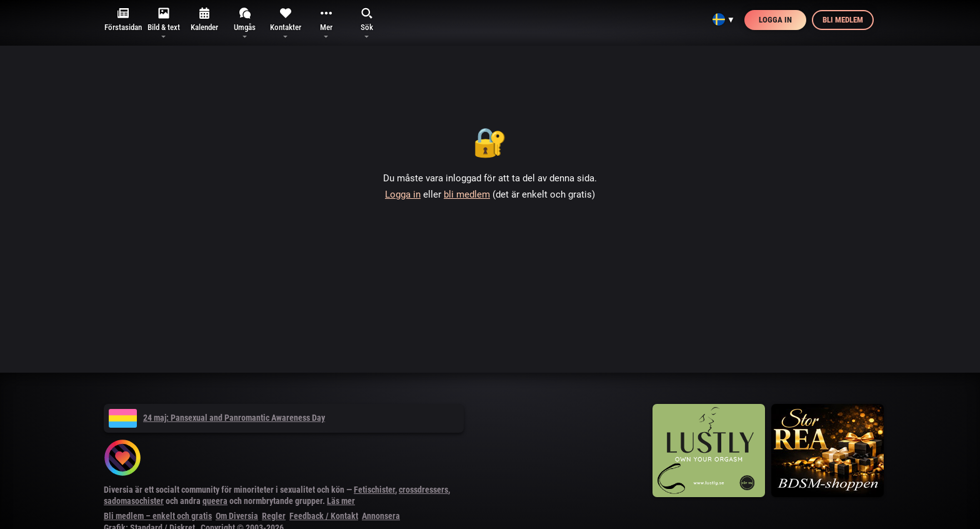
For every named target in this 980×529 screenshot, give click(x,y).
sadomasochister (134, 501)
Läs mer (341, 501)
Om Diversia (237, 516)
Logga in (775, 20)
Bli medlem (843, 20)
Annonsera (381, 516)
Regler (274, 516)
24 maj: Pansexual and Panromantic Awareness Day (217, 418)
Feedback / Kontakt (324, 516)
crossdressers (423, 490)
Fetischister (374, 490)
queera (215, 501)
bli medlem (467, 194)
